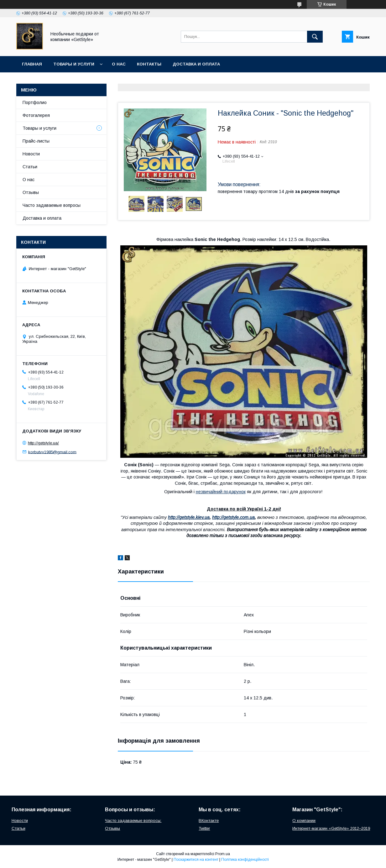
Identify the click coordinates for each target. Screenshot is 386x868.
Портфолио (35, 102)
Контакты (149, 64)
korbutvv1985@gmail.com (52, 452)
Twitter (204, 828)
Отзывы (31, 192)
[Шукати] (315, 37)
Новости (31, 154)
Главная (32, 64)
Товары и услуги (74, 64)
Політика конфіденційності (245, 860)
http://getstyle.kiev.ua (189, 517)
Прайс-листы (36, 141)
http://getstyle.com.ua (233, 517)
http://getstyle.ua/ (43, 443)
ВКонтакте (209, 821)
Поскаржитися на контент (196, 860)
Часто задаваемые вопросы (52, 205)
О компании (304, 821)
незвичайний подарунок (221, 492)
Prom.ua (223, 854)
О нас (119, 64)
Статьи (30, 167)
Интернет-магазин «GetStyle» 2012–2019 (331, 828)
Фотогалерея (36, 115)
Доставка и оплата (196, 64)
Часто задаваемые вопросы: (133, 821)
